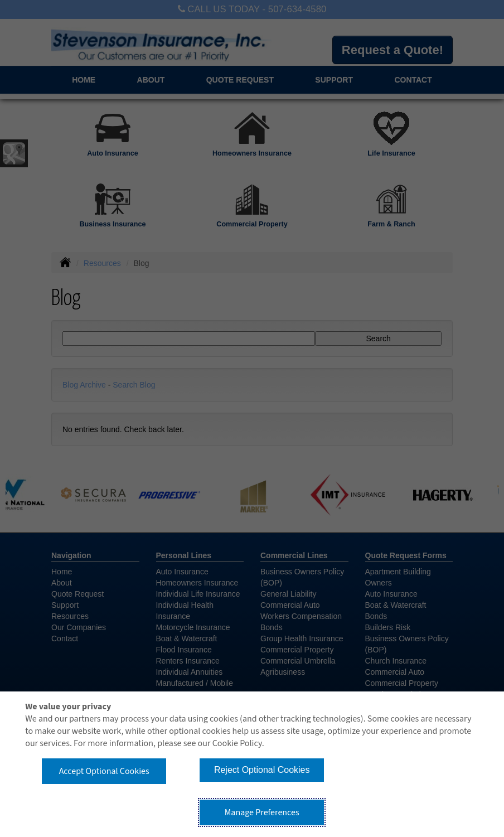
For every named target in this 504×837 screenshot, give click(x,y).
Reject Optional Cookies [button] (262, 770)
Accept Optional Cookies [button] (104, 771)
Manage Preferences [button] (262, 812)
